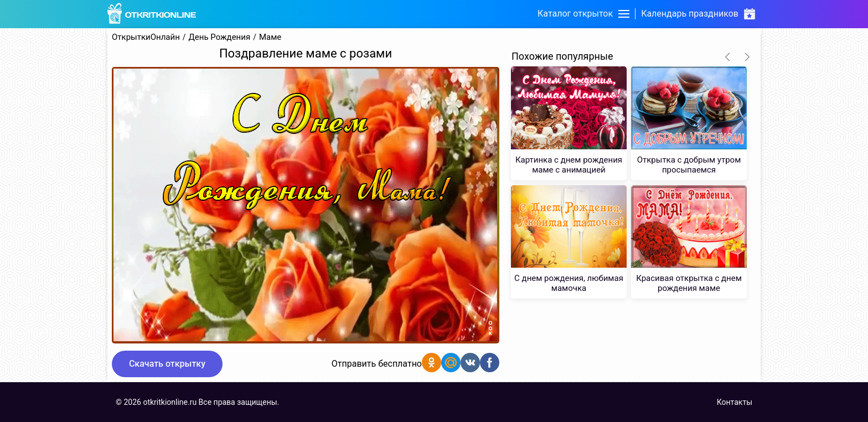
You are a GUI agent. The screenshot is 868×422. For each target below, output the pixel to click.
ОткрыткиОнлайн (146, 37)
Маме (270, 37)
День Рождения (220, 37)
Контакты (735, 402)
